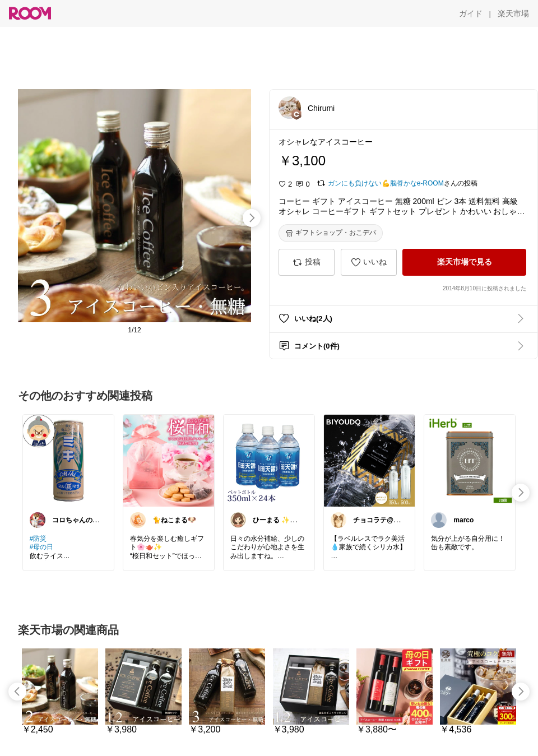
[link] (68, 460)
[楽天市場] (513, 13)
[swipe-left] (17, 692)
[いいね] (369, 262)
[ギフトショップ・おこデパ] (331, 233)
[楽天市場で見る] (464, 262)
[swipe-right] (252, 218)
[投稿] (307, 262)
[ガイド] (471, 13)
